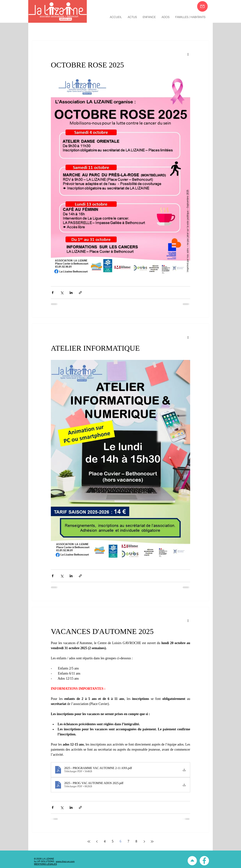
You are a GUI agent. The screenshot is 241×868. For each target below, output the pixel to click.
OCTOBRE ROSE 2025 (87, 65)
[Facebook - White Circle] (204, 861)
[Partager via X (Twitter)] (62, 293)
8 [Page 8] (136, 841)
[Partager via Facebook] (53, 293)
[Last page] (152, 842)
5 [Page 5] (113, 841)
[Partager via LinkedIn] (71, 293)
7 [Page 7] (129, 841)
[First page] (89, 842)
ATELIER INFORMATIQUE (95, 348)
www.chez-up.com (65, 861)
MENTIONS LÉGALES (45, 864)
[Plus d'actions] (188, 54)
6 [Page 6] (121, 841)
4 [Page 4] (105, 841)
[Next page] (144, 842)
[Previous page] (97, 842)
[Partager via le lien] (80, 293)
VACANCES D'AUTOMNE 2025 (102, 631)
